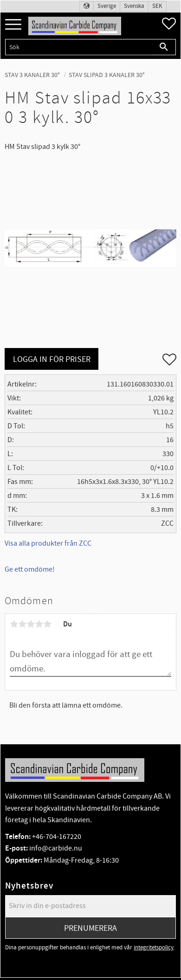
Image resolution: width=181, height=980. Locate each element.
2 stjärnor (22, 624)
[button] (13, 25)
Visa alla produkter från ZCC (48, 543)
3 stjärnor (31, 624)
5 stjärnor (47, 624)
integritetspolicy (154, 948)
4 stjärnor (39, 624)
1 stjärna (14, 624)
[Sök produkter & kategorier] (79, 47)
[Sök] (164, 47)
